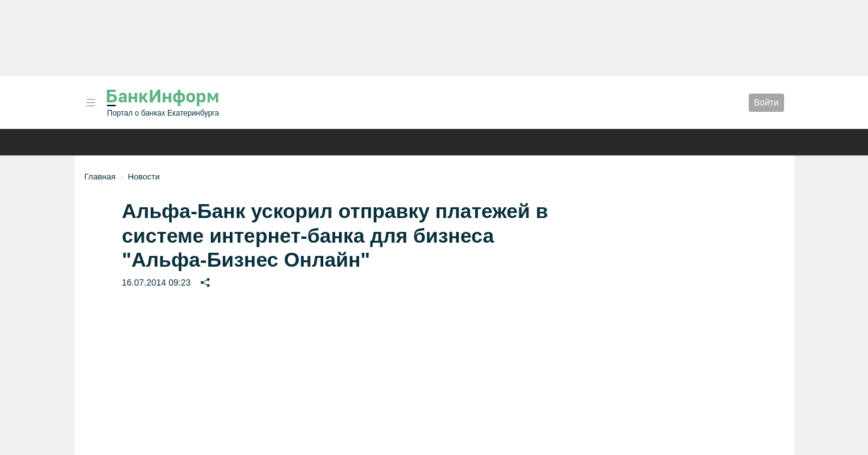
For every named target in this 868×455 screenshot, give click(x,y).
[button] (91, 103)
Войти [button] (766, 102)
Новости (144, 177)
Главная (100, 177)
